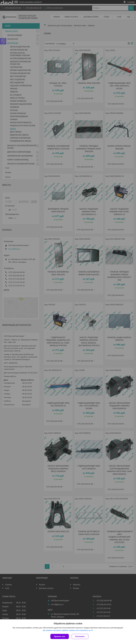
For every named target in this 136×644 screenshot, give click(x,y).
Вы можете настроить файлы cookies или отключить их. (67, 630)
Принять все (60, 636)
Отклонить (80, 636)
